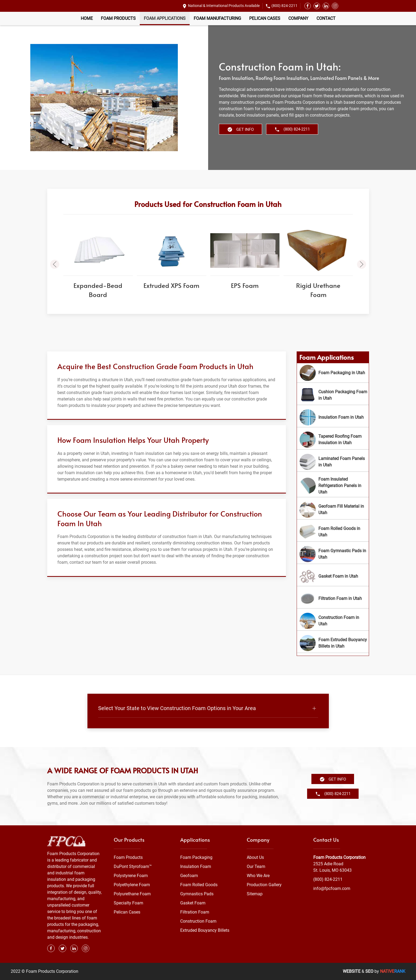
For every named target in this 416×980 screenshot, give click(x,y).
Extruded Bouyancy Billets (205, 930)
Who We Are (258, 876)
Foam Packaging (196, 857)
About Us (255, 857)
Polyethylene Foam (132, 885)
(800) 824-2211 (284, 6)
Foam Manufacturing (217, 18)
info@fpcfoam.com (332, 888)
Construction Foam (198, 921)
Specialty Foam (128, 903)
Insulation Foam (196, 866)
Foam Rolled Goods (199, 885)
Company (298, 18)
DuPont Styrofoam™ (133, 866)
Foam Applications (165, 18)
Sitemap (255, 894)
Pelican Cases (265, 18)
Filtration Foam (195, 912)
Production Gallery (264, 885)
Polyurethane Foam (132, 894)
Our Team (256, 866)
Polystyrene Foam (131, 876)
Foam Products (118, 18)
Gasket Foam (193, 903)
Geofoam (189, 876)
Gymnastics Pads (197, 894)
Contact (326, 18)
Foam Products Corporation (339, 857)
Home (87, 18)
